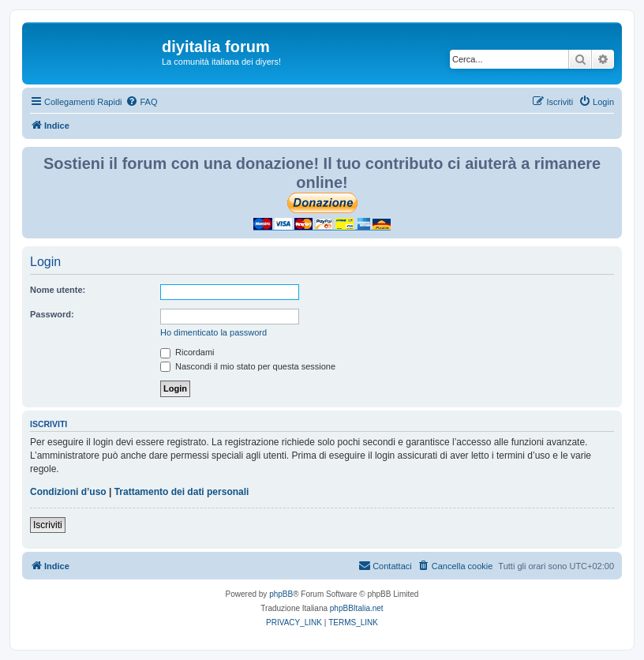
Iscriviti (48, 525)
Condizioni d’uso (68, 492)
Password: (52, 314)
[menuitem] (141, 102)
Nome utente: (58, 290)
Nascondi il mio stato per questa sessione (248, 366)
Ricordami (187, 352)
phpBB (281, 594)
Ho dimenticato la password (213, 332)
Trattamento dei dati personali (182, 492)
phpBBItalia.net (357, 608)
